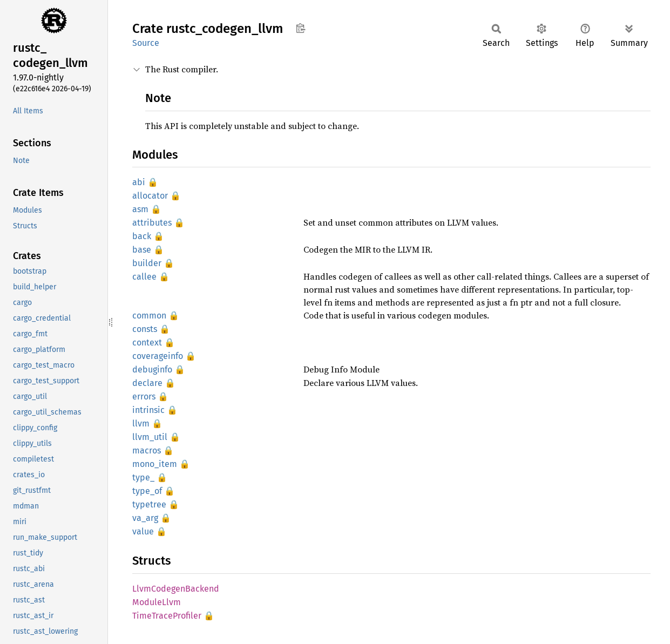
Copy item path (300, 28)
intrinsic (148, 410)
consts (145, 329)
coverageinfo (158, 356)
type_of (147, 491)
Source (146, 43)
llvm (141, 423)
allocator (150, 196)
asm (140, 209)
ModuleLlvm (157, 602)
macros (147, 450)
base (142, 250)
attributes (152, 223)
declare (147, 383)
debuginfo (152, 370)
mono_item (155, 464)
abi (139, 182)
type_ (143, 477)
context (147, 343)
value (143, 531)
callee (144, 277)
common (149, 316)
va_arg (145, 518)
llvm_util (150, 437)
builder (147, 263)
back (142, 236)
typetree (149, 504)
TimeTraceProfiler (167, 616)
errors (144, 396)
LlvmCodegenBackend (176, 589)
